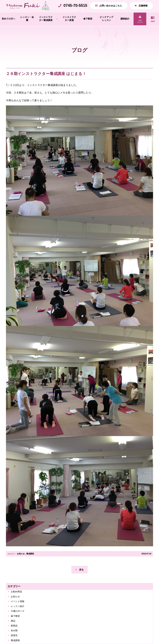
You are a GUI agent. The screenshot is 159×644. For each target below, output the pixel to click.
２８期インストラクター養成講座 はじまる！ (46, 81)
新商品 (15, 637)
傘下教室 (16, 626)
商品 (14, 632)
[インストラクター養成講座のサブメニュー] (57, 26)
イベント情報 (19, 610)
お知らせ (21, 561)
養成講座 (30, 561)
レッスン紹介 (19, 615)
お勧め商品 (18, 599)
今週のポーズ (19, 621)
